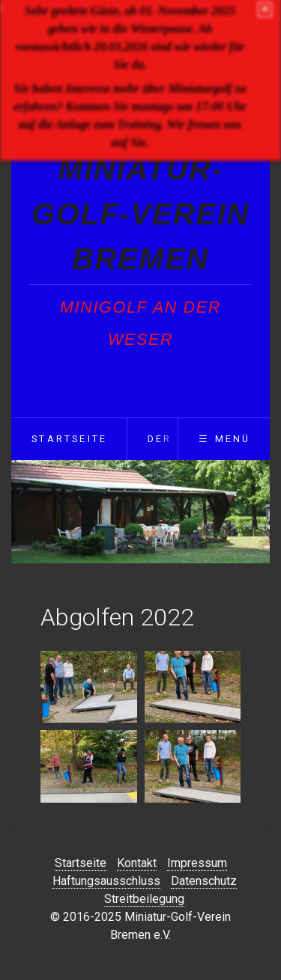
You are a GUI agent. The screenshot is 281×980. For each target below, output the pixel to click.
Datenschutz (204, 881)
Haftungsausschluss (106, 881)
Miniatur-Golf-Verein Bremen (140, 214)
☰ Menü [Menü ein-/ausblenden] (224, 439)
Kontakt (137, 863)
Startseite (69, 439)
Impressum (197, 863)
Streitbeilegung (144, 899)
